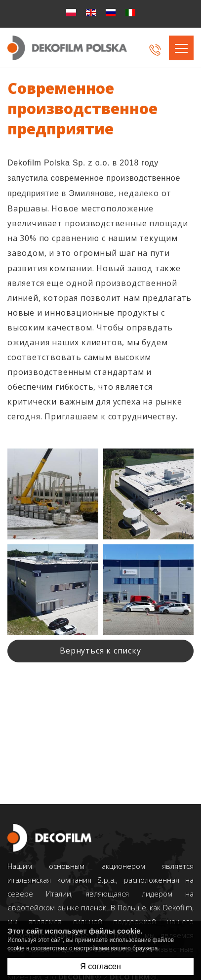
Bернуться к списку (100, 651)
